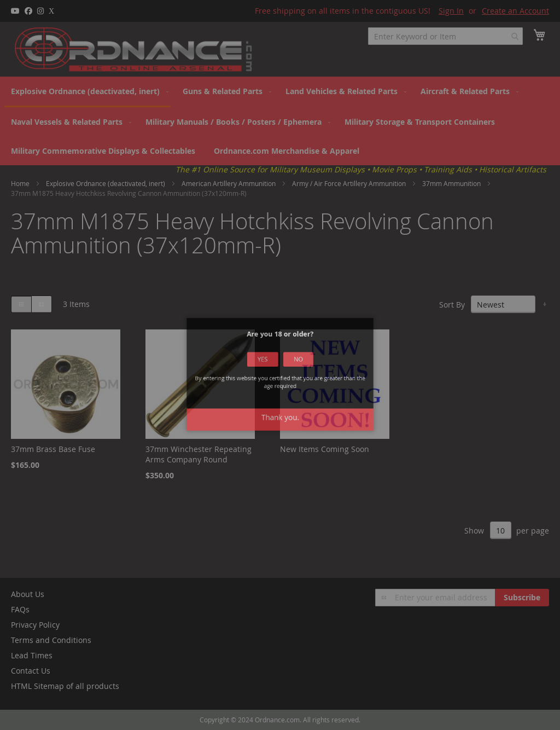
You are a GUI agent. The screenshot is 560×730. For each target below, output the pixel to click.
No (293, 368)
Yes (267, 368)
